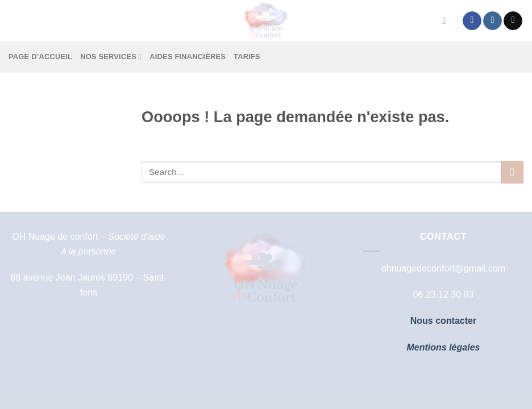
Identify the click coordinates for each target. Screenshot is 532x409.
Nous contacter (443, 321)
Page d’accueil (40, 57)
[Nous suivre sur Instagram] (492, 21)
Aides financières (188, 57)
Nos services (111, 57)
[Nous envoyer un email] (513, 21)
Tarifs (247, 57)
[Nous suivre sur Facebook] (472, 21)
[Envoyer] (512, 172)
